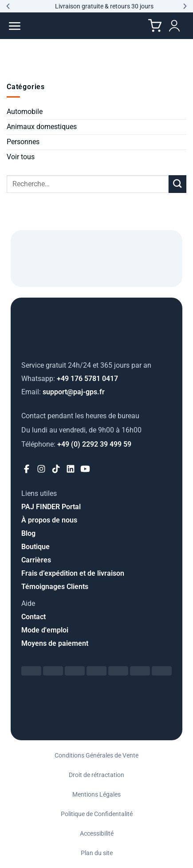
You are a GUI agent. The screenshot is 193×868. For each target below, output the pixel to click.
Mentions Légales (96, 794)
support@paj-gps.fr (63, 392)
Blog (28, 533)
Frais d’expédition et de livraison (73, 573)
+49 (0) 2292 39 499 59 (76, 444)
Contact (33, 617)
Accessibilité (97, 833)
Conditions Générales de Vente (96, 755)
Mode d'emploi (45, 630)
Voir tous (21, 157)
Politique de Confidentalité (97, 814)
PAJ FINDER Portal (51, 507)
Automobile (25, 112)
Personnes (23, 142)
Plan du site (97, 853)
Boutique (35, 547)
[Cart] (155, 26)
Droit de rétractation (96, 775)
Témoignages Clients (55, 587)
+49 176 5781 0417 (70, 379)
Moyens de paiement (55, 643)
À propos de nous (49, 520)
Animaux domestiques (42, 127)
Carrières (36, 560)
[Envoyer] (177, 184)
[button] (8, 6)
